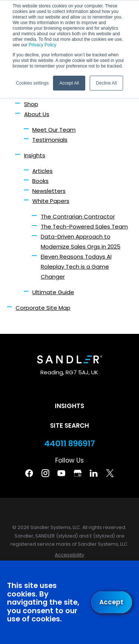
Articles (42, 171)
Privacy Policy (42, 45)
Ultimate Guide (53, 292)
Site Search (69, 425)
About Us (37, 114)
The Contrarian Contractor (78, 216)
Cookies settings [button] (32, 83)
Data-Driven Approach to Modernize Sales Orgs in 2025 (81, 241)
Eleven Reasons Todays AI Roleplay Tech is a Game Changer (76, 267)
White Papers (51, 201)
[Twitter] (110, 473)
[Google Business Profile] (78, 473)
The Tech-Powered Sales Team (84, 226)
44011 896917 (69, 444)
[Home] (69, 359)
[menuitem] (69, 555)
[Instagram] (45, 473)
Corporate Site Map (43, 308)
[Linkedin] (94, 473)
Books (40, 181)
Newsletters (49, 191)
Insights (35, 155)
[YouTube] (61, 473)
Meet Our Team (54, 130)
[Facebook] (29, 473)
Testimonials (50, 140)
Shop (31, 104)
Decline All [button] (106, 83)
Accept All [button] (69, 83)
